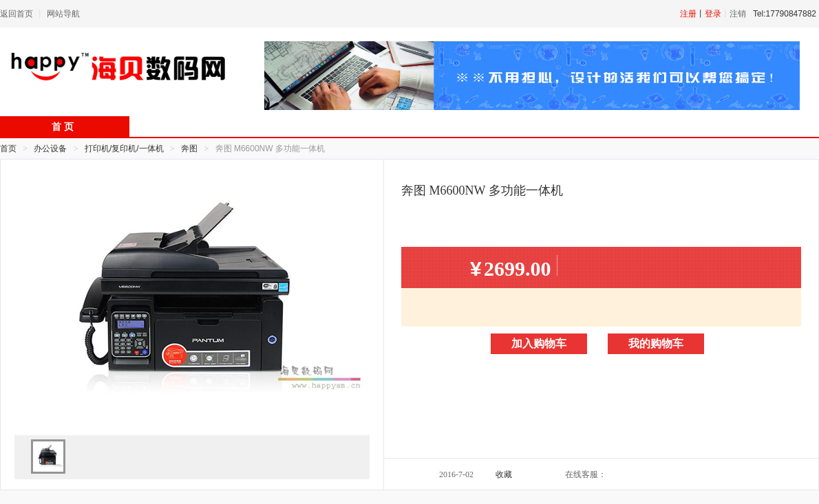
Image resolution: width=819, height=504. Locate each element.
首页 (8, 149)
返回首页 (17, 14)
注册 (688, 14)
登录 (713, 14)
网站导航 (63, 14)
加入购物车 (539, 343)
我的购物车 (656, 343)
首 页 (63, 127)
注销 (738, 14)
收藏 (504, 474)
